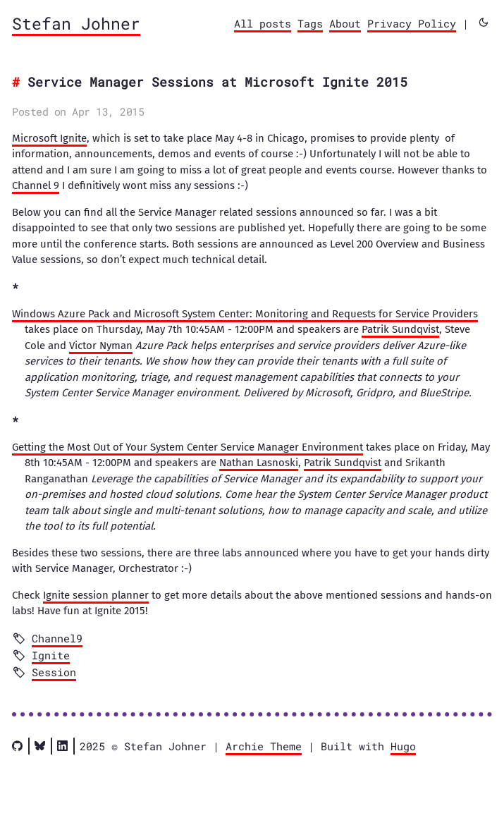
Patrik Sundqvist (400, 329)
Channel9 (57, 638)
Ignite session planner (96, 595)
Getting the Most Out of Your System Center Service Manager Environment (188, 447)
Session (54, 672)
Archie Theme (264, 746)
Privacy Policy (412, 23)
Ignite (51, 655)
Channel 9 (36, 185)
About (345, 23)
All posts (263, 23)
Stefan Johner (76, 23)
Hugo (403, 746)
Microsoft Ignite (49, 138)
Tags (310, 23)
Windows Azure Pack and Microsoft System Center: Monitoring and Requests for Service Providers (245, 314)
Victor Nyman (101, 346)
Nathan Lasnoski (259, 463)
